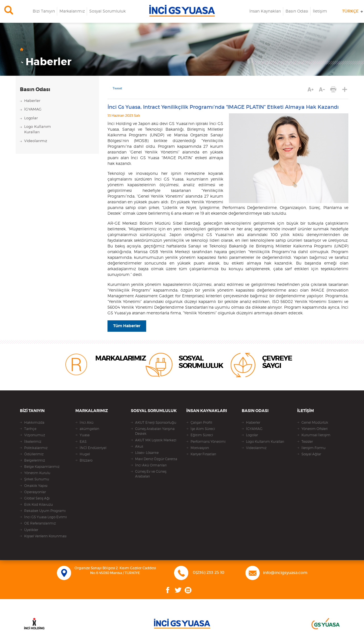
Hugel (85, 454)
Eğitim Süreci (202, 435)
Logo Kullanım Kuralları (265, 442)
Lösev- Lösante (147, 453)
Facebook (168, 590)
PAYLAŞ (345, 90)
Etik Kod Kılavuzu (39, 505)
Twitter (178, 590)
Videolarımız (36, 141)
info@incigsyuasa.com (285, 573)
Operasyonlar (35, 492)
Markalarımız (72, 11)
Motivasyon (200, 448)
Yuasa (85, 435)
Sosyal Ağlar (311, 454)
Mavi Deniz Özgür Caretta (156, 459)
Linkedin (188, 590)
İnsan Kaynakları (265, 11)
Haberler (48, 62)
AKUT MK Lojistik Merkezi (156, 440)
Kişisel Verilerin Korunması (45, 536)
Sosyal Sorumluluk (107, 11)
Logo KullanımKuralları (38, 130)
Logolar (31, 118)
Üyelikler (31, 530)
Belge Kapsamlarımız (42, 467)
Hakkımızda (34, 423)
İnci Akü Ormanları (151, 465)
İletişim (320, 11)
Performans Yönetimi (208, 442)
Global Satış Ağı (37, 498)
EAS (83, 442)
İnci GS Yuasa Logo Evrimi (45, 517)
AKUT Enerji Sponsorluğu (156, 423)
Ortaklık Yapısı (36, 486)
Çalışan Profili (201, 423)
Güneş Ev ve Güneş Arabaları (151, 474)
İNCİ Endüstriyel (93, 448)
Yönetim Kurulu (37, 473)
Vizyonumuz (35, 435)
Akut (139, 446)
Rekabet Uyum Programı (45, 511)
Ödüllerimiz (34, 454)
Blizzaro (86, 460)
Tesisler (307, 442)
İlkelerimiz (33, 442)
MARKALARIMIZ (120, 359)
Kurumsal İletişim (316, 435)
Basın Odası (297, 11)
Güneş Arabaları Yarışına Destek (155, 431)
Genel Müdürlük (315, 423)
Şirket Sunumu (37, 479)
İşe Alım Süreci (203, 429)
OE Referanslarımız (40, 523)
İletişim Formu (314, 448)
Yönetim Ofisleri (315, 429)
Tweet (117, 89)
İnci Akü (87, 423)
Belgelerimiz (35, 460)
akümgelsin (89, 429)
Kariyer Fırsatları (203, 454)
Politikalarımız (36, 448)
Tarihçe (30, 429)
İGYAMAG (33, 109)
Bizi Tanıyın (44, 11)
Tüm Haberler (127, 326)
